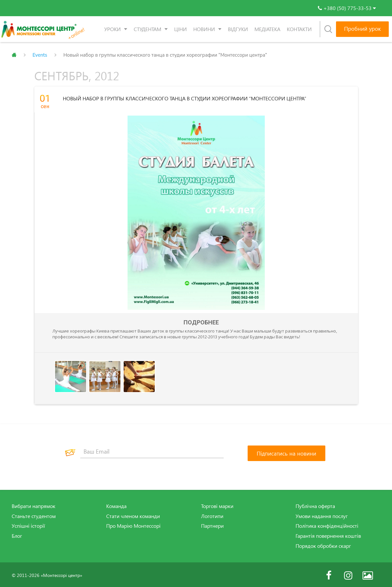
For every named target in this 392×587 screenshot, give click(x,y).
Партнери (212, 525)
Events (40, 55)
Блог (17, 535)
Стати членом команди (133, 515)
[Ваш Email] (152, 450)
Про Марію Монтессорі (133, 525)
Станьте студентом (34, 515)
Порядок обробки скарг (323, 545)
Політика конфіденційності (327, 525)
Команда (116, 505)
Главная (14, 55)
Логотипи (212, 515)
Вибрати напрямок (34, 505)
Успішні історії (28, 525)
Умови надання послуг (322, 515)
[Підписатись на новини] (286, 452)
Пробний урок (362, 29)
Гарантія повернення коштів (328, 535)
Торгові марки (217, 505)
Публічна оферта (315, 505)
